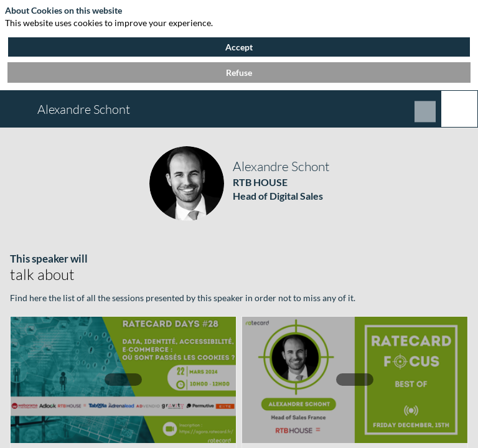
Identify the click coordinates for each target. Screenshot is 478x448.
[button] (19, 109)
